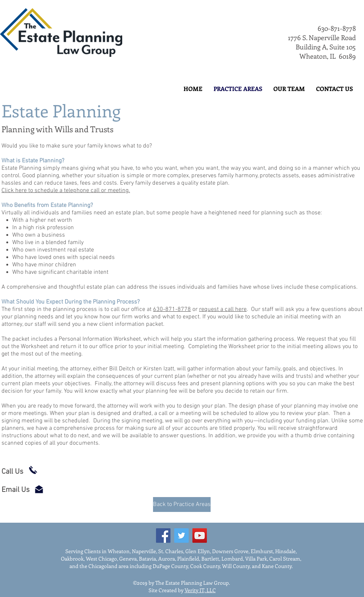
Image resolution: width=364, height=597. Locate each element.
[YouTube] (200, 536)
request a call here (223, 309)
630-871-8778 (337, 28)
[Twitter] (181, 536)
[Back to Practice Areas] (182, 504)
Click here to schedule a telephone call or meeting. (66, 191)
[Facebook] (163, 536)
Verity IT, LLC (200, 590)
